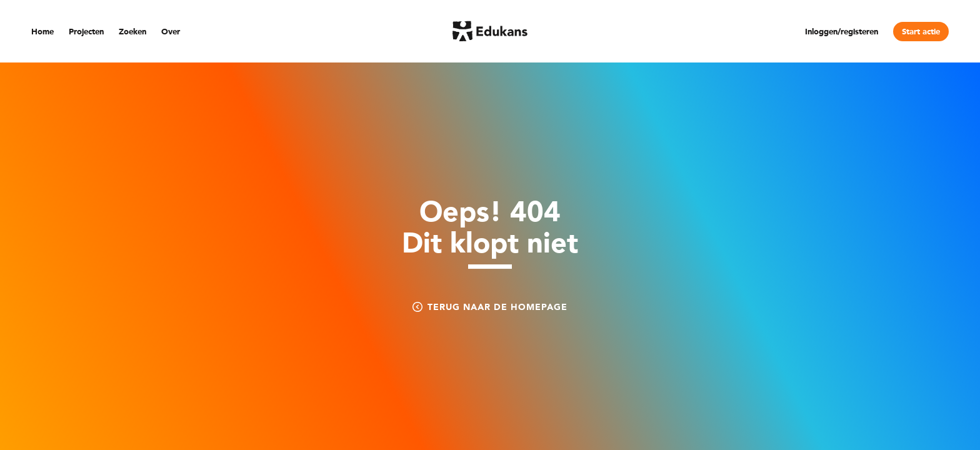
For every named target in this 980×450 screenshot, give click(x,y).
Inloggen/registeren (842, 32)
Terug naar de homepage (490, 307)
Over (171, 32)
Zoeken (132, 32)
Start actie (921, 32)
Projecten (86, 32)
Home (42, 32)
